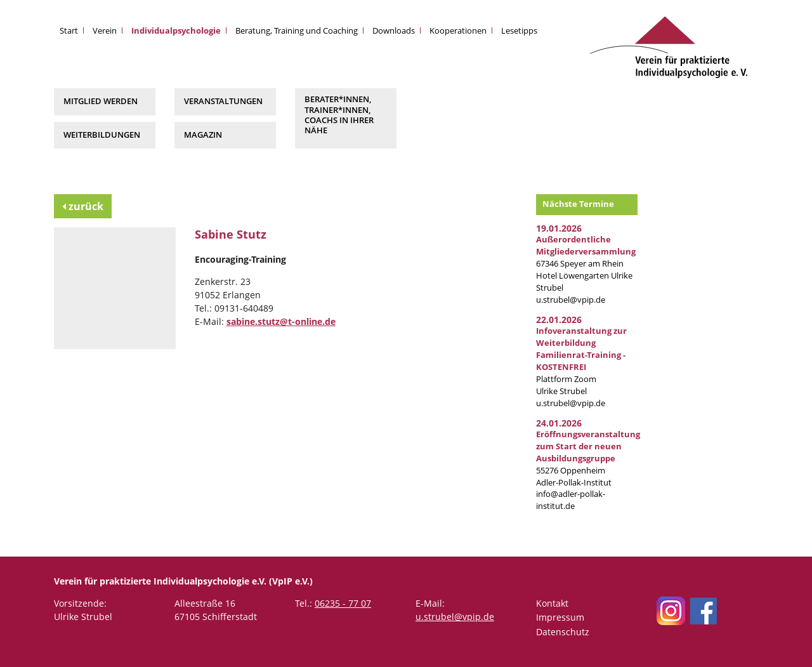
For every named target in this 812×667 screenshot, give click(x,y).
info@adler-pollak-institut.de (571, 500)
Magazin (203, 135)
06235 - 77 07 (343, 603)
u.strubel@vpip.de (571, 300)
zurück (83, 206)
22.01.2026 (559, 320)
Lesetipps (519, 31)
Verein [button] (105, 31)
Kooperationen (458, 31)
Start (69, 31)
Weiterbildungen (102, 135)
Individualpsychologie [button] (176, 31)
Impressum (560, 617)
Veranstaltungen (223, 101)
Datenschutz (563, 632)
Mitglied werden (101, 101)
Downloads (394, 31)
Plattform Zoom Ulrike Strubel (581, 361)
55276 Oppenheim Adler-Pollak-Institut (588, 459)
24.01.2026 (559, 423)
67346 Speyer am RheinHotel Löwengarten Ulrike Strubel (586, 264)
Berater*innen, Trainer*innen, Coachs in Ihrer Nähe (339, 115)
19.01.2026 (559, 228)
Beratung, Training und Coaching (297, 31)
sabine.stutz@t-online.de (281, 321)
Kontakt (552, 603)
